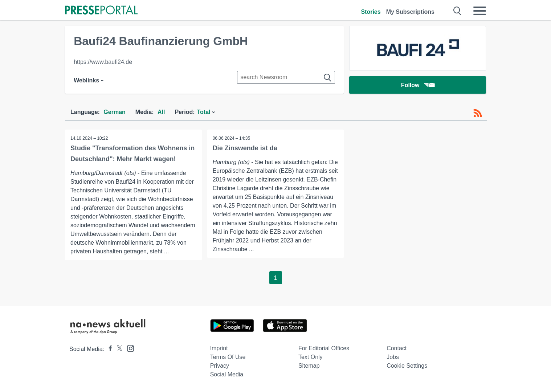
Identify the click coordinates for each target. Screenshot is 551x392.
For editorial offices (324, 348)
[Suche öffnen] (458, 11)
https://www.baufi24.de (103, 62)
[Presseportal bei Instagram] (128, 348)
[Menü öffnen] (479, 11)
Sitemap (309, 366)
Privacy (220, 366)
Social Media (227, 374)
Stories (371, 12)
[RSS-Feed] (478, 113)
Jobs (393, 357)
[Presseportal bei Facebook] (108, 349)
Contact (397, 348)
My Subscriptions (410, 12)
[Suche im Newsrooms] (286, 77)
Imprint (219, 348)
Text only (311, 357)
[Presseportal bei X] (117, 349)
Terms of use (228, 357)
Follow (418, 85)
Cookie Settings (407, 366)
